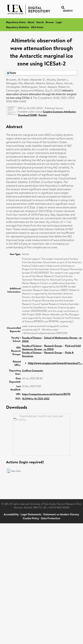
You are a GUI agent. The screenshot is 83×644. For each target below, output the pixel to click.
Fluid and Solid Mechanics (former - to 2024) (51, 347)
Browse (50, 22)
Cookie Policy (31, 518)
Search (40, 22)
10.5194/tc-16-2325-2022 (36, 399)
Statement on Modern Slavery (61, 514)
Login (59, 22)
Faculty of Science (32, 338)
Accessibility (11, 514)
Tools (12, 73)
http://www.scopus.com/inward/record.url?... (55, 363)
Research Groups (53, 346)
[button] (8, 471)
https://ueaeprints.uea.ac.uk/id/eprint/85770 (46, 394)
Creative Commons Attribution (60, 112)
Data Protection (51, 518)
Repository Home (16, 22)
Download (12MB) (27, 115)
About (31, 22)
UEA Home (37, 27)
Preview (43, 115)
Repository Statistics (18, 27)
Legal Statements (31, 514)
